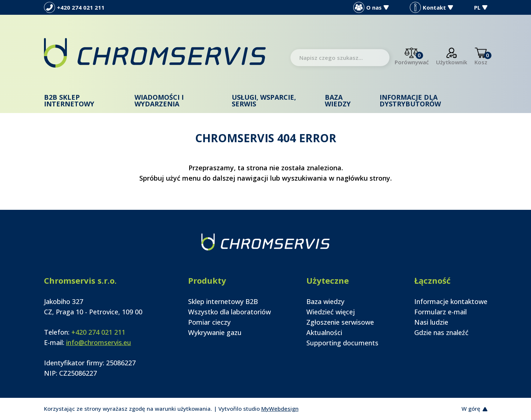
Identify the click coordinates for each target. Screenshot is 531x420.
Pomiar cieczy (209, 322)
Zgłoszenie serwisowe (340, 322)
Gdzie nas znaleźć (441, 332)
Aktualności (324, 332)
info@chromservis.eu (99, 342)
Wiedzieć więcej (331, 312)
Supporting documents (342, 343)
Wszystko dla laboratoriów (229, 312)
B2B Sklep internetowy (69, 100)
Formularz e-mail (440, 312)
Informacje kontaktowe (451, 301)
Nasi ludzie (431, 322)
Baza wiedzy (338, 100)
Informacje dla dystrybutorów (410, 100)
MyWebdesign (280, 409)
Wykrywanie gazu (215, 332)
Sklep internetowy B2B (223, 301)
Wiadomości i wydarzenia (159, 100)
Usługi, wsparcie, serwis (264, 100)
